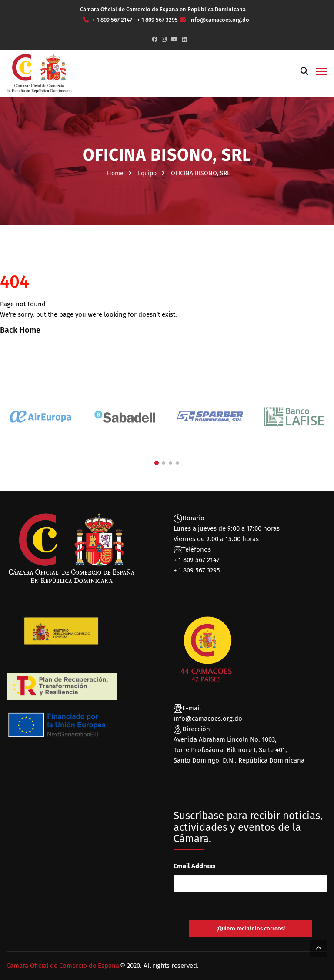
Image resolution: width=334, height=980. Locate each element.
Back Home (20, 330)
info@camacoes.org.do (208, 719)
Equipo (147, 173)
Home (115, 173)
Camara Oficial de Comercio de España (63, 966)
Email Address (194, 866)
